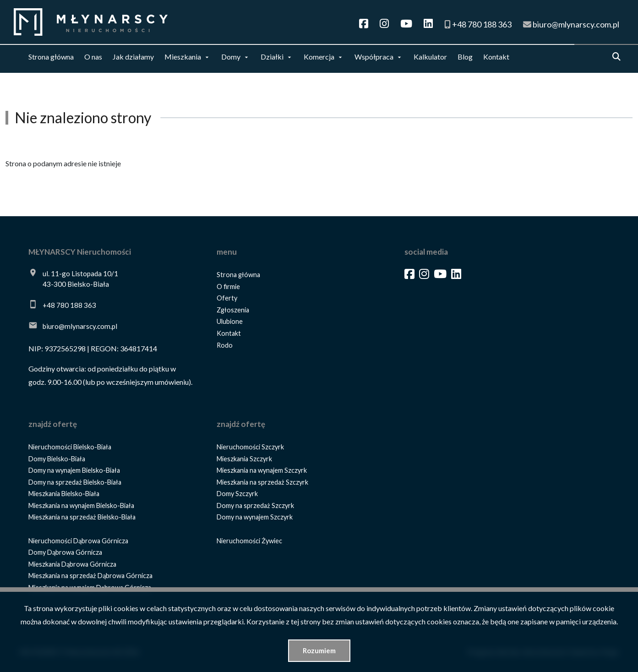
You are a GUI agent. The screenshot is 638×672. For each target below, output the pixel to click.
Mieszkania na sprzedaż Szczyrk (262, 482)
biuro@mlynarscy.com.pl (80, 326)
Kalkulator (430, 57)
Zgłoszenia (233, 310)
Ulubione (230, 321)
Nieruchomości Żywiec (249, 541)
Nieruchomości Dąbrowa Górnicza (78, 541)
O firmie (228, 287)
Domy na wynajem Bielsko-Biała (74, 470)
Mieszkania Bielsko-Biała (64, 494)
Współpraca (374, 57)
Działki (272, 57)
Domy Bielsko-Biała (57, 459)
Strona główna (51, 57)
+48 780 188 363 (69, 305)
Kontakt (496, 57)
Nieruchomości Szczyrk (250, 447)
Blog (465, 57)
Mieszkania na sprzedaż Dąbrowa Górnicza (90, 576)
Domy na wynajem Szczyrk (255, 517)
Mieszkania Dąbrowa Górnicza (72, 564)
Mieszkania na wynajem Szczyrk (262, 470)
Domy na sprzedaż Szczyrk (255, 505)
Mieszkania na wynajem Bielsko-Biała (81, 505)
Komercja (319, 57)
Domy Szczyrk (237, 494)
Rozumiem (319, 650)
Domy (231, 57)
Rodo (225, 345)
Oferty (227, 298)
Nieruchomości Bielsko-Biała (70, 447)
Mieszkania (183, 57)
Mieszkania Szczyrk (244, 459)
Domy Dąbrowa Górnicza (65, 552)
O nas (93, 57)
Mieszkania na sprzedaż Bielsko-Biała (82, 517)
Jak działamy (133, 57)
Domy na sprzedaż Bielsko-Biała (75, 482)
